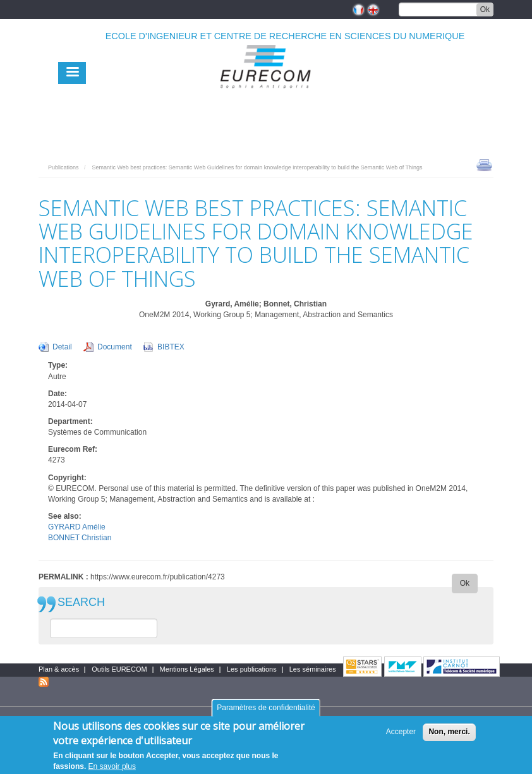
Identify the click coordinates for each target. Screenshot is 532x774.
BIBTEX (171, 347)
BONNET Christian (80, 538)
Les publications (252, 669)
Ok (485, 9)
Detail (62, 347)
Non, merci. (449, 737)
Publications (63, 167)
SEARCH (81, 602)
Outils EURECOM (119, 669)
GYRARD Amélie (77, 527)
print (484, 164)
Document (115, 347)
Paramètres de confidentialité (266, 712)
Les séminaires (313, 669)
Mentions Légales (187, 669)
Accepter (401, 737)
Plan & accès (59, 669)
